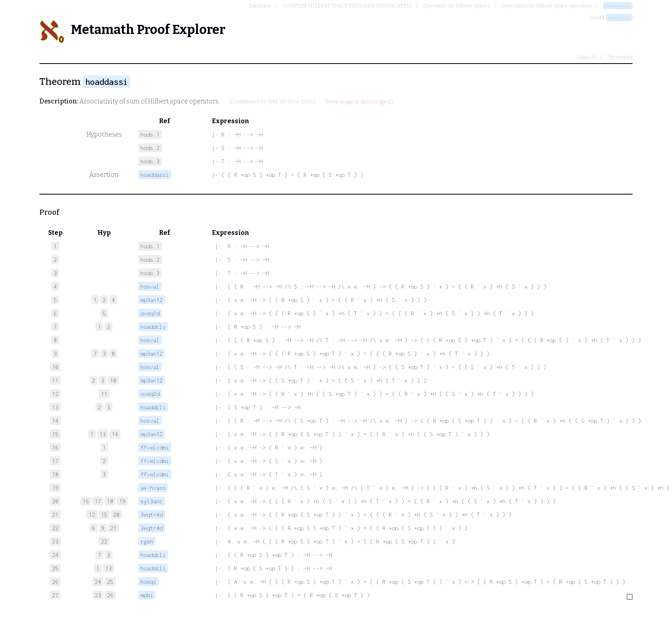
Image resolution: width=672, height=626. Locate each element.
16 (86, 501)
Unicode (587, 57)
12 (92, 514)
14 (115, 434)
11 (104, 394)
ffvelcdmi (155, 447)
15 (104, 514)
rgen (147, 541)
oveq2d (150, 394)
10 (113, 380)
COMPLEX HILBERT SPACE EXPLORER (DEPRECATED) (347, 6)
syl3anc (152, 501)
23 (98, 595)
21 (113, 528)
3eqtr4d (152, 514)
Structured (620, 57)
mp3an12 (152, 300)
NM (273, 102)
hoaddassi (618, 6)
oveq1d (150, 313)
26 (110, 595)
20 (116, 514)
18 (110, 501)
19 (122, 501)
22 (104, 541)
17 (98, 501)
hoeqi (148, 582)
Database (260, 6)
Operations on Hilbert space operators (547, 6)
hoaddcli (153, 327)
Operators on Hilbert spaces (457, 6)
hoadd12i (619, 18)
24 (98, 582)
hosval (150, 286)
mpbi (147, 595)
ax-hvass (153, 488)
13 (103, 434)
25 (110, 582)
